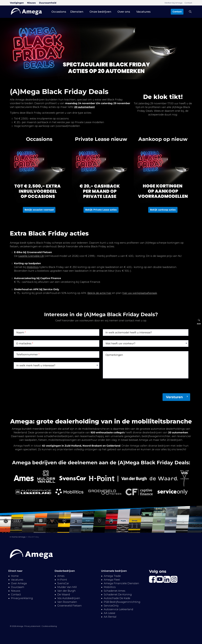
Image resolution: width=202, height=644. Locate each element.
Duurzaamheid (48, 3)
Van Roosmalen (67, 602)
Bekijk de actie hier (99, 293)
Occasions (59, 12)
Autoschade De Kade (117, 598)
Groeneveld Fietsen (70, 606)
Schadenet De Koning (118, 595)
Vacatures (143, 12)
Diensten (77, 12)
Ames (61, 576)
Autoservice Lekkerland (118, 609)
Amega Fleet (112, 580)
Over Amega (19, 583)
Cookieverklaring (49, 626)
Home (15, 576)
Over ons (124, 12)
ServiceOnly (111, 606)
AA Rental (110, 617)
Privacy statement (32, 626)
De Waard (64, 595)
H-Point (62, 580)
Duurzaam (18, 587)
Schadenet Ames (115, 591)
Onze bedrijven (100, 12)
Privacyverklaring (22, 598)
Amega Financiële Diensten (121, 583)
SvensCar (63, 583)
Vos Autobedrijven (69, 598)
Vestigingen (17, 3)
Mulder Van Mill (67, 587)
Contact (188, 3)
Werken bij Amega (173, 3)
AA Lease (110, 613)
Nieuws (31, 3)
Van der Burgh (66, 591)
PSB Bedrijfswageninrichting (122, 602)
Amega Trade (112, 576)
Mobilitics (33, 267)
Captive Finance (90, 282)
